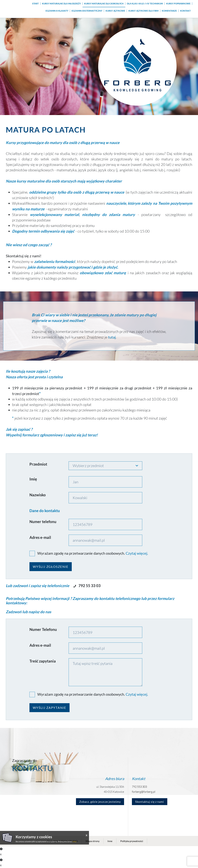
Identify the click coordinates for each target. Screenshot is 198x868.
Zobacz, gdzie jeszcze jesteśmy (100, 802)
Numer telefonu (43, 522)
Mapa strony (93, 841)
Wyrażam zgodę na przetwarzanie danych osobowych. (81, 553)
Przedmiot (38, 464)
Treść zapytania (43, 661)
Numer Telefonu (43, 629)
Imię (33, 479)
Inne (110, 841)
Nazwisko (38, 495)
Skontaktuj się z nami (150, 802)
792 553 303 (139, 787)
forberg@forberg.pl (144, 792)
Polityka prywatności (132, 841)
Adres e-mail (40, 537)
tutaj (74, 841)
